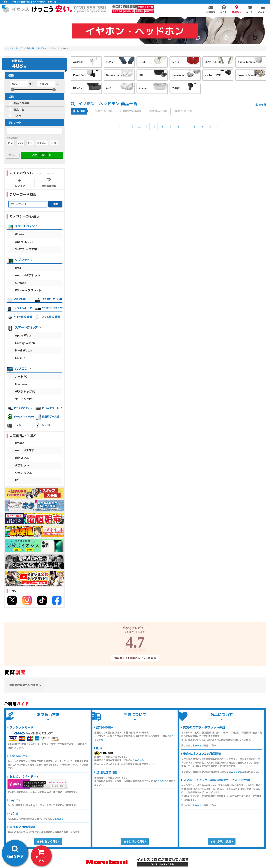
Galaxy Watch (25, 343)
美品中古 (19, 110)
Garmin (20, 358)
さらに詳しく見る (48, 841)
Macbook (21, 384)
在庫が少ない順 (130, 111)
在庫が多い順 (103, 111)
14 (186, 126)
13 (178, 126)
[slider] (13, 90)
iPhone (20, 234)
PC (17, 480)
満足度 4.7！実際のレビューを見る (135, 658)
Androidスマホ (25, 242)
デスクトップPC (25, 392)
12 (170, 126)
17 (210, 126)
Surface (21, 283)
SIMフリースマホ (26, 249)
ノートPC (21, 377)
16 (202, 126)
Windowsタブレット (28, 290)
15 (194, 126)
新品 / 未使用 (22, 103)
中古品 (17, 116)
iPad (18, 268)
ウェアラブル (23, 473)
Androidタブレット (28, 275)
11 (162, 126)
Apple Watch (24, 335)
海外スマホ (22, 458)
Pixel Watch (24, 350)
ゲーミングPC (24, 399)
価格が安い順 (158, 111)
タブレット (22, 465)
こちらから (58, 819)
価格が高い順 (183, 111)
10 (154, 126)
